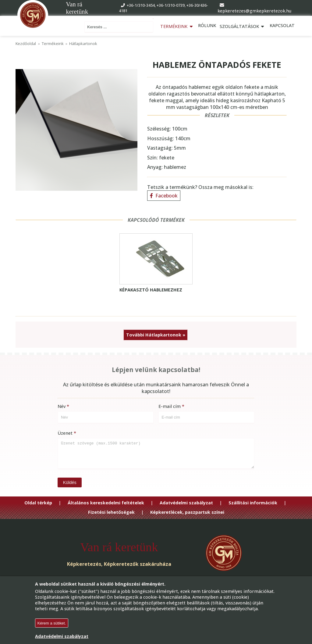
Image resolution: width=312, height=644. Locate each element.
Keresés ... (149, 18)
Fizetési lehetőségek (111, 511)
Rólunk (207, 25)
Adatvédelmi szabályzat (186, 502)
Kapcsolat (282, 25)
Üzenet (65, 432)
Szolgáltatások (243, 25)
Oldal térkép (38, 502)
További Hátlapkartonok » (156, 334)
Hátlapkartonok (83, 42)
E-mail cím (170, 405)
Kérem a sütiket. (52, 623)
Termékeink (178, 25)
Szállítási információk (253, 502)
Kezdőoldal (26, 42)
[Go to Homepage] (33, 16)
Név (62, 405)
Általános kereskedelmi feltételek (106, 502)
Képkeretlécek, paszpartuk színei (187, 511)
